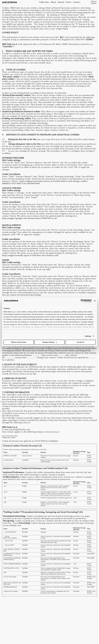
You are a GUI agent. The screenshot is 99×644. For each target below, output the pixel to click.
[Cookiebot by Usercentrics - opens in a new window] (82, 301)
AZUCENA (9, 2)
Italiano (94, 1)
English (94, 3)
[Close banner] (95, 301)
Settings (88, 336)
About (53, 2)
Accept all (80, 342)
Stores (69, 2)
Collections (44, 2)
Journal (61, 2)
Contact (77, 2)
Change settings (50, 342)
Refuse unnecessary (19, 342)
